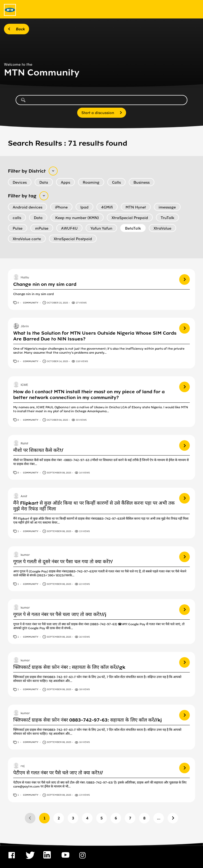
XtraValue (162, 228)
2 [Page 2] (59, 818)
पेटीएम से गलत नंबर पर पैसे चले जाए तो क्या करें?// (58, 773)
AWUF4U (69, 228)
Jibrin (25, 326)
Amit (24, 496)
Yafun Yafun (101, 228)
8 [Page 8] (144, 818)
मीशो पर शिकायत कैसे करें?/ (38, 450)
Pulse (18, 228)
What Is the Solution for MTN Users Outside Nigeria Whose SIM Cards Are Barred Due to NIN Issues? (95, 336)
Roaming (91, 182)
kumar (25, 555)
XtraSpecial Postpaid (73, 239)
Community (31, 303)
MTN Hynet (136, 207)
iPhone (61, 207)
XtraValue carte (27, 239)
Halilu (25, 278)
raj (23, 766)
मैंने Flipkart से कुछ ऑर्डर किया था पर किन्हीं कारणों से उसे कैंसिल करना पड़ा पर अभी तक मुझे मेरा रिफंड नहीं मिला (94, 506)
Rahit (24, 444)
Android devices (27, 207)
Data (44, 182)
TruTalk (167, 218)
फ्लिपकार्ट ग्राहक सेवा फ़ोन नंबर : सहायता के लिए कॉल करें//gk (69, 667)
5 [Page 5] (102, 818)
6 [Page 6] (116, 818)
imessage (167, 207)
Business (142, 182)
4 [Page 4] (87, 818)
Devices (20, 182)
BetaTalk (133, 228)
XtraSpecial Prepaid (130, 218)
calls (17, 218)
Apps (65, 182)
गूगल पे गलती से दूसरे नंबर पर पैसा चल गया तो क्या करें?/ (63, 562)
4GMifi (107, 207)
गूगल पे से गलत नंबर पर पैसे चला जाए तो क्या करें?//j (60, 614)
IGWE (24, 385)
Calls (116, 182)
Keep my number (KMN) (77, 218)
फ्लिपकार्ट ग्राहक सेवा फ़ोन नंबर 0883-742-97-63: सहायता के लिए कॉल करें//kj (87, 720)
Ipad (84, 207)
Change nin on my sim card (45, 284)
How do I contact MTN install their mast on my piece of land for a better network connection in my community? (89, 395)
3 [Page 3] (73, 818)
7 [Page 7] (130, 818)
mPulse (42, 228)
